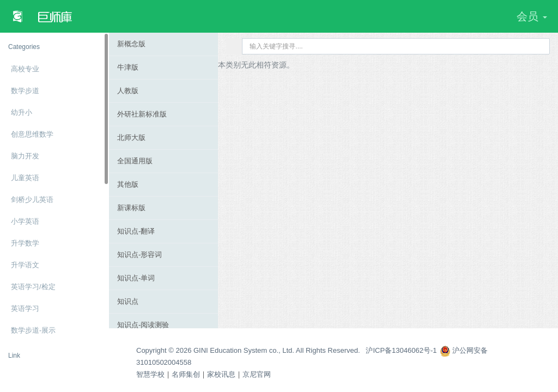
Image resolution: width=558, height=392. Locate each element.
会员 (532, 16)
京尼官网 (257, 374)
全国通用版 (135, 161)
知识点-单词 (136, 278)
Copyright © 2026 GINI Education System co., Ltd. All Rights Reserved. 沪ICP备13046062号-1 (287, 350)
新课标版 (131, 208)
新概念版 (131, 44)
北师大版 (131, 137)
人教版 (128, 91)
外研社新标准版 (142, 114)
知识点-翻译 (136, 231)
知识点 (128, 301)
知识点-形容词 (139, 255)
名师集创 (186, 374)
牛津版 (128, 67)
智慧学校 (150, 374)
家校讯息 (221, 374)
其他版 (128, 184)
